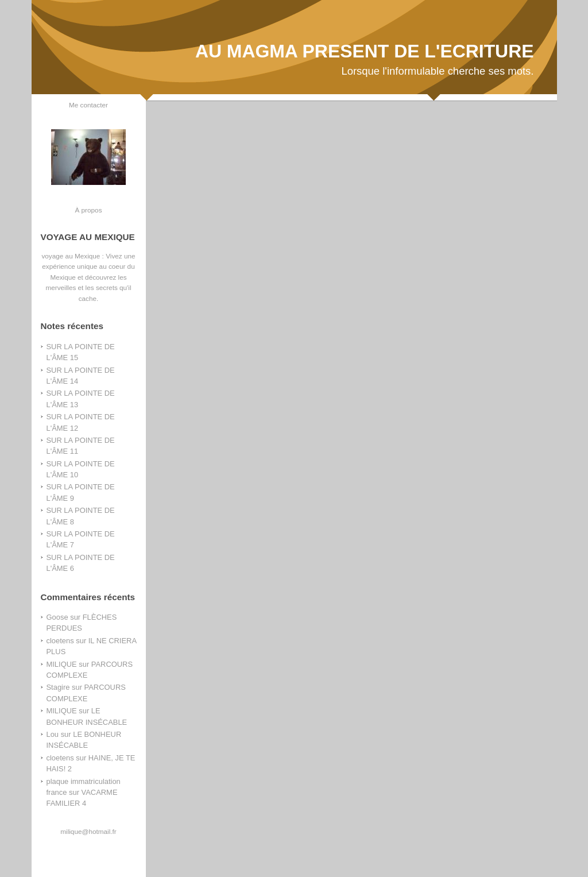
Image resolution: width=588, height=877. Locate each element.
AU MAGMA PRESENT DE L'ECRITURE (365, 51)
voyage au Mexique (71, 256)
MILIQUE (62, 664)
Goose (57, 617)
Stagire (58, 687)
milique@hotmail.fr (88, 831)
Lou (53, 734)
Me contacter (88, 105)
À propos (88, 210)
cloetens (60, 641)
